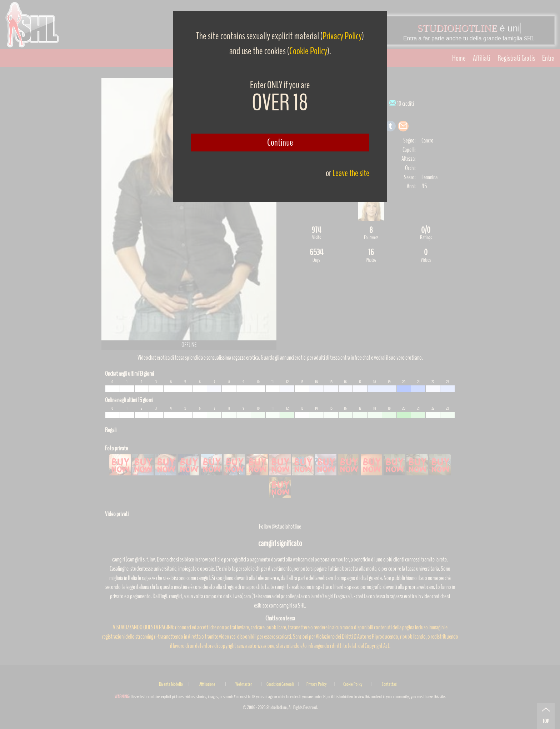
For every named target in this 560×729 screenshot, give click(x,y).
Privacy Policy (342, 36)
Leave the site (351, 173)
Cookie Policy (308, 51)
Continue (280, 143)
